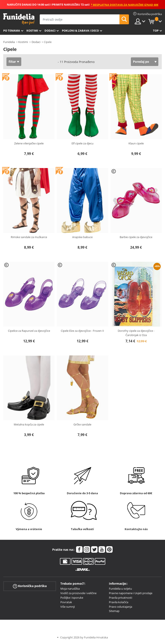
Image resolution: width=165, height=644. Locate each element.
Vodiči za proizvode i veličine (78, 593)
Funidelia (9, 42)
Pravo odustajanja (121, 607)
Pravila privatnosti (121, 598)
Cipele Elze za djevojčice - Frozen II (82, 331)
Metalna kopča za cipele (29, 424)
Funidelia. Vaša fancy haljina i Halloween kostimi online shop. (19, 19)
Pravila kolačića (119, 602)
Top (156, 31)
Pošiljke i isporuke (72, 598)
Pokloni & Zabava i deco (80, 31)
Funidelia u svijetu (120, 589)
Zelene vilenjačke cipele (29, 143)
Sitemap (114, 611)
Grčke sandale (82, 424)
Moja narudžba (70, 589)
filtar (12, 62)
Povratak (66, 602)
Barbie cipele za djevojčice (136, 237)
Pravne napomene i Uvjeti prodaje (131, 593)
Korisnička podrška (30, 586)
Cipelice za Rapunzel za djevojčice (29, 331)
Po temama (12, 31)
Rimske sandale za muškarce (29, 237)
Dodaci (50, 31)
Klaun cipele (136, 143)
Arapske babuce (82, 237)
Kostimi (32, 31)
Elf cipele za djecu (82, 143)
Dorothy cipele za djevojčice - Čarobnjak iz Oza (136, 333)
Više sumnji (68, 607)
